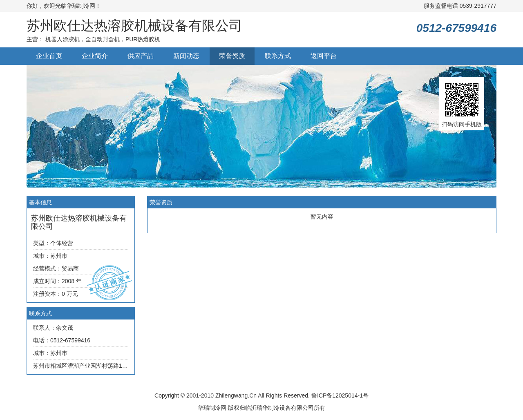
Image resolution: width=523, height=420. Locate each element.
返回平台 (324, 56)
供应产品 (141, 56)
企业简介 (95, 56)
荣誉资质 (232, 56)
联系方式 (278, 56)
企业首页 (49, 56)
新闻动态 (186, 56)
